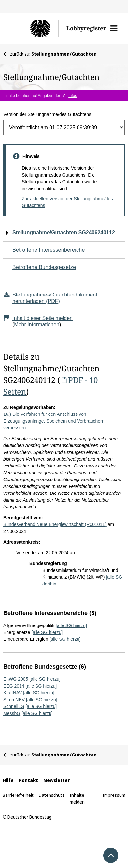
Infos (73, 96)
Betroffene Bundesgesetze (44, 267)
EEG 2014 (14, 686)
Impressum (114, 795)
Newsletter (57, 780)
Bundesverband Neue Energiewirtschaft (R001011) (55, 524)
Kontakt (28, 780)
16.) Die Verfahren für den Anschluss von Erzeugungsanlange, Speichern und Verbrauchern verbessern (54, 421)
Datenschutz (52, 795)
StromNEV (14, 700)
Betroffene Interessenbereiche (49, 250)
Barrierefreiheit (18, 795)
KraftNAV (13, 693)
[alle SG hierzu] (71, 625)
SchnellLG (14, 706)
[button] (114, 28)
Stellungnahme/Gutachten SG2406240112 (64, 233)
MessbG (12, 713)
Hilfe (8, 780)
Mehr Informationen (37, 325)
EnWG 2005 (16, 679)
